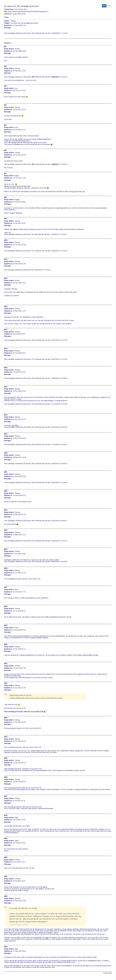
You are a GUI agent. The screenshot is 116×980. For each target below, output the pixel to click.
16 (7, 368)
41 (7, 876)
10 (7, 240)
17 (7, 387)
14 (7, 330)
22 (7, 491)
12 (7, 278)
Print (104, 6)
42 (7, 896)
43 (7, 947)
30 (7, 645)
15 (7, 349)
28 (7, 606)
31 (7, 664)
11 (7, 259)
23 (7, 510)
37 (7, 796)
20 (7, 453)
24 (7, 530)
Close (109, 6)
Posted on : (8, 25)
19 (7, 434)
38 (7, 815)
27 (7, 587)
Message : (8, 28)
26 (7, 568)
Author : (7, 21)
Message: (8, 53)
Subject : (7, 23)
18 (7, 415)
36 (7, 777)
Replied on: (8, 51)
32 (7, 683)
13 (7, 306)
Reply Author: (9, 49)
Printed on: (8, 14)
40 (7, 857)
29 (7, 625)
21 (7, 472)
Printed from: (9, 9)
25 (7, 549)
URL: (6, 12)
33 (7, 718)
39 (7, 838)
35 (7, 758)
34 (7, 737)
